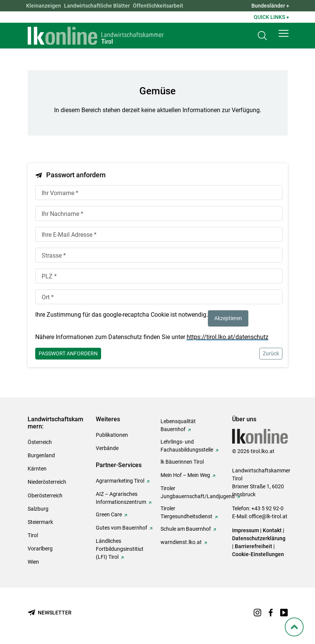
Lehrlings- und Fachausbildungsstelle (187, 446)
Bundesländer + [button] (270, 6)
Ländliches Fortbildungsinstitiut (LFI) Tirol (120, 549)
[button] (284, 35)
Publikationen (112, 435)
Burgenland (41, 455)
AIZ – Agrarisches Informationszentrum (121, 498)
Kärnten (37, 469)
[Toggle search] (262, 37)
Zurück (271, 353)
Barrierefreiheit (253, 546)
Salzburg (38, 509)
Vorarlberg (40, 549)
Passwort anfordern (68, 353)
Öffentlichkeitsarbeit (158, 6)
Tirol (33, 535)
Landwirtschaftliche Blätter (97, 6)
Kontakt (272, 530)
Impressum (246, 530)
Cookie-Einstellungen (258, 554)
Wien (33, 562)
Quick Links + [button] (271, 17)
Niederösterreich (47, 482)
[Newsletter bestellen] (50, 613)
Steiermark (40, 522)
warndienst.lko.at (181, 542)
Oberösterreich (45, 496)
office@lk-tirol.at (268, 516)
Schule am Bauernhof (186, 529)
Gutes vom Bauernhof (122, 528)
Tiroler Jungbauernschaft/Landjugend (198, 492)
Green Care (109, 514)
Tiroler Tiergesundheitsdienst (186, 512)
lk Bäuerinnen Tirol (182, 462)
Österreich (40, 442)
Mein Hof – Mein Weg (185, 475)
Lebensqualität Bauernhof (178, 425)
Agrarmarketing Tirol (120, 481)
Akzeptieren (228, 318)
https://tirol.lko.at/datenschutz (228, 337)
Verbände (107, 448)
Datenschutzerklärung (259, 538)
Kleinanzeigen (44, 6)
